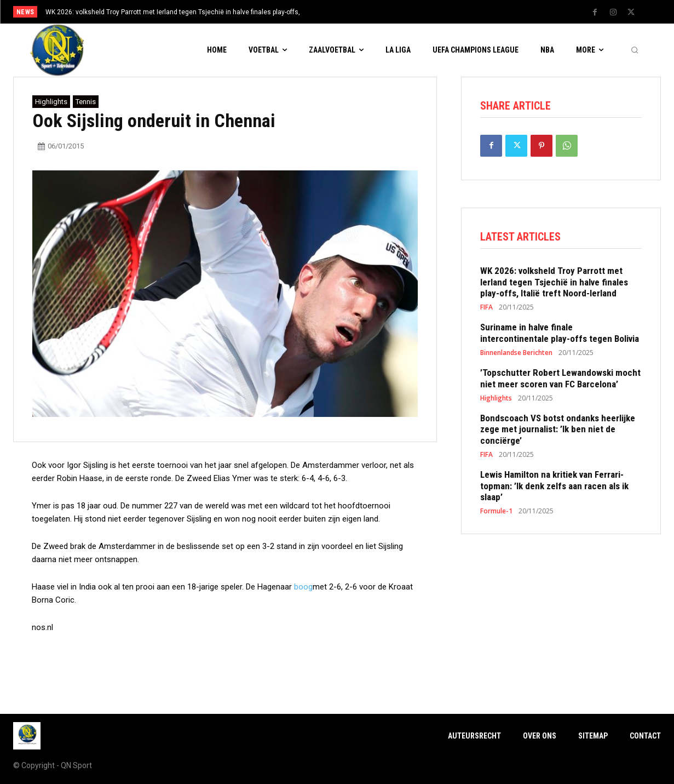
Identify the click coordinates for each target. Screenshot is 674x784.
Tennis (86, 102)
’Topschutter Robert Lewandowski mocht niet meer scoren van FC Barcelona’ (560, 381)
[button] (635, 50)
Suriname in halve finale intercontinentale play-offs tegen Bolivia (560, 335)
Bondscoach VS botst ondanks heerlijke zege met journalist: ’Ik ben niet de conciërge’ (558, 432)
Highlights (51, 102)
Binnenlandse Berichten (516, 356)
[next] (373, 12)
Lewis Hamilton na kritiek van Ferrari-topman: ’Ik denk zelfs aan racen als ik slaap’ (554, 488)
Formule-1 (496, 514)
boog (303, 587)
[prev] (356, 12)
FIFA (486, 310)
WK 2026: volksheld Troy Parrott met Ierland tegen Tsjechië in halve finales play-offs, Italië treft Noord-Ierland (554, 285)
